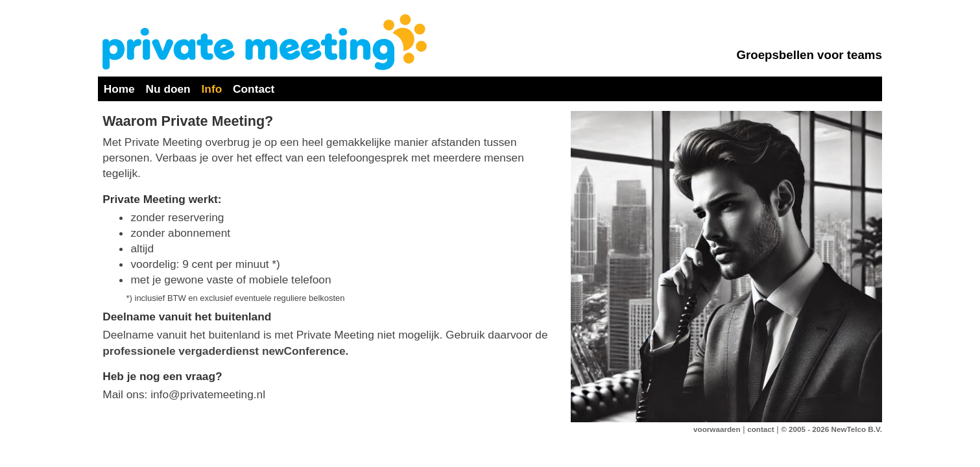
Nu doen (168, 89)
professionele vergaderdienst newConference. (225, 351)
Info (212, 89)
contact (760, 429)
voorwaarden (717, 429)
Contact (254, 89)
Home (119, 89)
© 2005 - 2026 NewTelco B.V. (831, 429)
